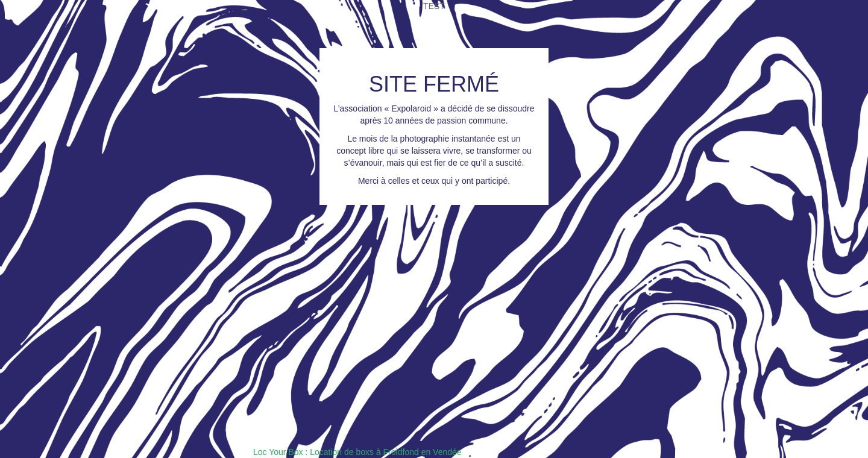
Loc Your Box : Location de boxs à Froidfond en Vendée (357, 452)
